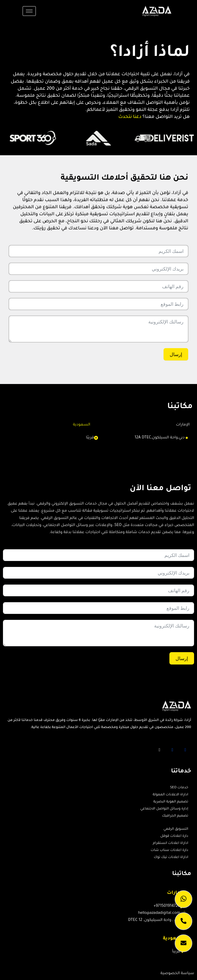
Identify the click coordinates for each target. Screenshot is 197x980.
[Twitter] (172, 750)
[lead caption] (183, 943)
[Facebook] (185, 750)
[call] (183, 921)
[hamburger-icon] (29, 11)
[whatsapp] (183, 899)
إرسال (176, 354)
